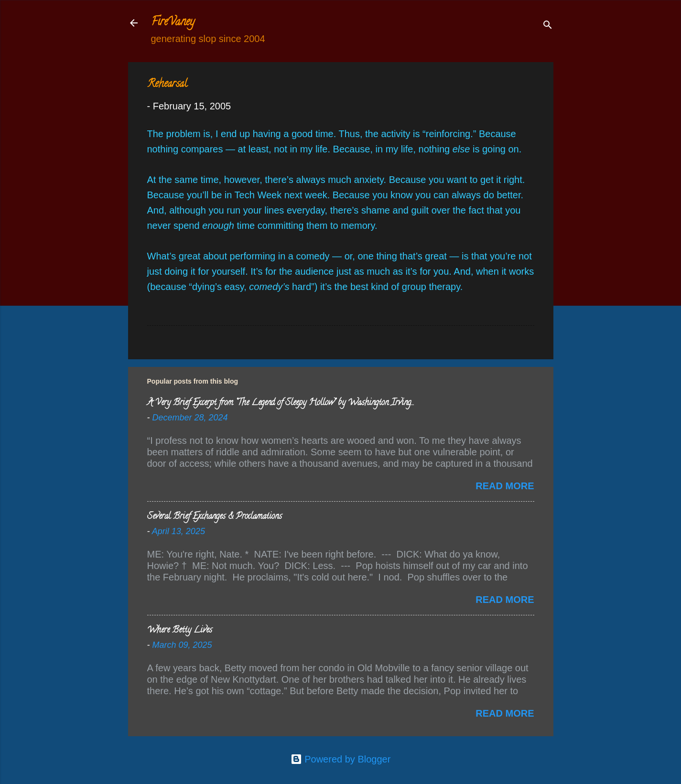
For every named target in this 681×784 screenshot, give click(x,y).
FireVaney (173, 23)
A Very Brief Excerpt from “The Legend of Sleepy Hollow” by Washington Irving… (280, 403)
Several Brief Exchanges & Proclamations (215, 517)
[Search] (548, 26)
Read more (505, 486)
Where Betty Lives (180, 631)
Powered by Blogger (341, 759)
